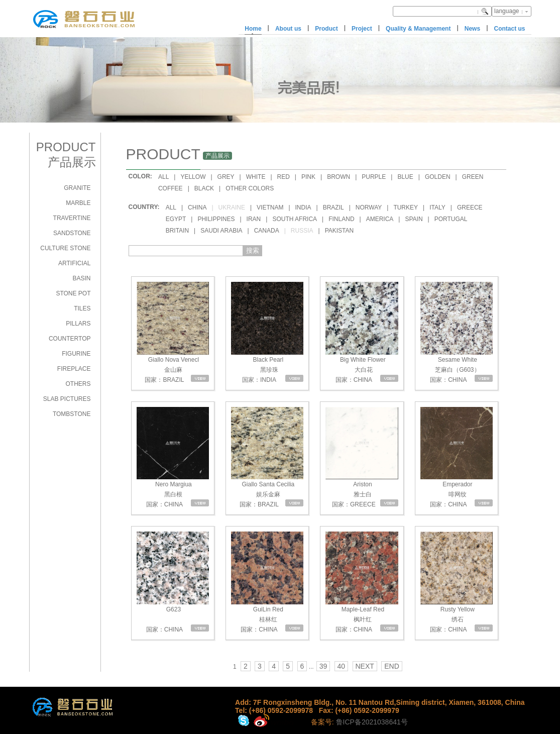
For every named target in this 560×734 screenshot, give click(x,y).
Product (326, 29)
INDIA (303, 207)
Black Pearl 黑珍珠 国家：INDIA (267, 332)
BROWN (339, 177)
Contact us (509, 29)
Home (253, 29)
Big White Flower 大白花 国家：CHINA (362, 332)
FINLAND (341, 219)
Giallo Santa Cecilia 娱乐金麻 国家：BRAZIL (267, 457)
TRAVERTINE (72, 218)
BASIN (81, 278)
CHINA (197, 207)
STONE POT (73, 293)
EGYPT (176, 219)
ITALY (437, 207)
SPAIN (414, 219)
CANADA (267, 231)
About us (288, 29)
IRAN (254, 219)
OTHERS (78, 384)
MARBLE (78, 203)
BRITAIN (177, 231)
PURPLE (374, 177)
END (392, 666)
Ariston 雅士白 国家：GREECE (362, 457)
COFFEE (171, 188)
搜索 (253, 250)
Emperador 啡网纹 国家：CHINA (457, 457)
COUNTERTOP (70, 339)
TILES (82, 308)
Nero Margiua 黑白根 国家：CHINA (173, 457)
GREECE (470, 207)
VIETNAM (270, 207)
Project (362, 29)
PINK (308, 177)
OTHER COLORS (250, 188)
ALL (163, 177)
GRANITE (77, 188)
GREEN (473, 177)
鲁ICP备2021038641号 (372, 722)
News (472, 29)
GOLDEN (438, 177)
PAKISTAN (340, 231)
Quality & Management (418, 29)
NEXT (365, 666)
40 (342, 666)
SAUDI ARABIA (221, 231)
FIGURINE (76, 354)
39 (323, 666)
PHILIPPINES (216, 219)
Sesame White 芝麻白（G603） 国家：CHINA (457, 332)
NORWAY (369, 207)
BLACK (204, 188)
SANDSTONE (72, 233)
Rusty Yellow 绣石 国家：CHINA (457, 582)
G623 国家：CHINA (173, 582)
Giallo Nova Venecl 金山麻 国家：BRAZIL (173, 332)
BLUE (405, 177)
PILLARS (78, 324)
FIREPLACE (74, 369)
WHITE (256, 177)
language (507, 11)
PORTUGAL (451, 219)
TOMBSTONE (72, 414)
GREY (226, 177)
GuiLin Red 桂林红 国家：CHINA (267, 582)
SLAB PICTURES (67, 399)
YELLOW (193, 177)
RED (284, 177)
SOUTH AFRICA (295, 219)
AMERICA (380, 219)
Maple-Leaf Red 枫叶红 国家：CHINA (362, 582)
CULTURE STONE (65, 248)
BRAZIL (333, 207)
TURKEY (406, 207)
